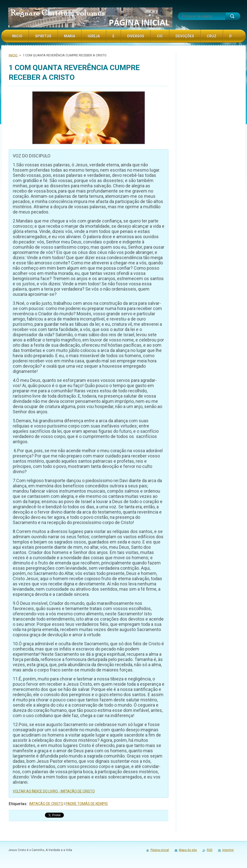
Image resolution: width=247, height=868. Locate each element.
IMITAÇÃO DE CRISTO (46, 804)
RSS (210, 850)
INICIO (13, 55)
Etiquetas (18, 804)
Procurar (233, 16)
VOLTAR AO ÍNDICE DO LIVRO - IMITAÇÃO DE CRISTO (54, 791)
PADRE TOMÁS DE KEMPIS (87, 804)
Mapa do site (188, 850)
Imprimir (228, 850)
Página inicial (160, 850)
